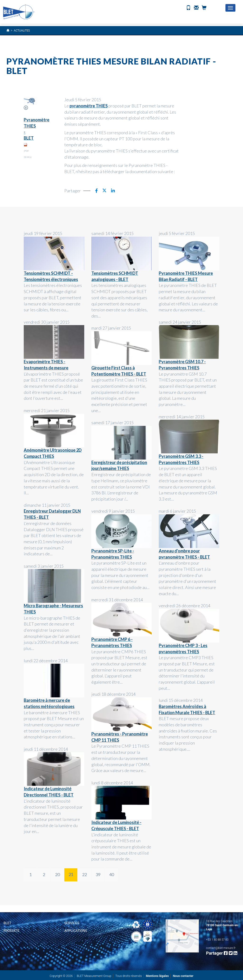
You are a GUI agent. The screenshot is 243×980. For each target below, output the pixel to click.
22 (84, 874)
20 (57, 874)
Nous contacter (183, 976)
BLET (7, 923)
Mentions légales (157, 976)
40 (112, 874)
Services (72, 923)
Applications (76, 931)
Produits (11, 931)
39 (98, 874)
